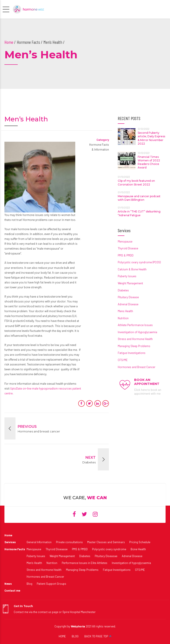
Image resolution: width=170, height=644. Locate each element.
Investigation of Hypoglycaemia (137, 332)
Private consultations (69, 542)
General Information (39, 542)
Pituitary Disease (128, 297)
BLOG (75, 636)
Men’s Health (34, 563)
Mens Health (125, 311)
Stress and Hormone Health (135, 339)
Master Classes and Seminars (106, 542)
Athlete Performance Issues (135, 325)
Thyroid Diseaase (57, 549)
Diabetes (123, 290)
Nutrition (123, 318)
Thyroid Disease (128, 248)
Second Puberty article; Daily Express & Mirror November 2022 (151, 138)
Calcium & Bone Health (132, 269)
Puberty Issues (127, 276)
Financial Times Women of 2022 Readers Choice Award (149, 162)
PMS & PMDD (126, 255)
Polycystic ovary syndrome (109, 549)
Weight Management (130, 283)
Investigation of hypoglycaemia (131, 563)
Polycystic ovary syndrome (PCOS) (139, 262)
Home (9, 42)
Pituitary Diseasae (106, 556)
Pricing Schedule (140, 542)
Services (10, 542)
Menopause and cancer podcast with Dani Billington (139, 198)
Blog (29, 584)
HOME (62, 636)
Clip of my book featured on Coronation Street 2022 (136, 182)
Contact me (12, 590)
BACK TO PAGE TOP (96, 636)
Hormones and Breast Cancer (137, 367)
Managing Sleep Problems (134, 346)
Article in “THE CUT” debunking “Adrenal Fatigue (139, 213)
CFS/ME (123, 360)
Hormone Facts (15, 549)
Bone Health (138, 549)
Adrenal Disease (128, 304)
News (8, 584)
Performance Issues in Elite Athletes (85, 563)
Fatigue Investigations (132, 353)
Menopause (125, 241)
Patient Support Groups (51, 584)
